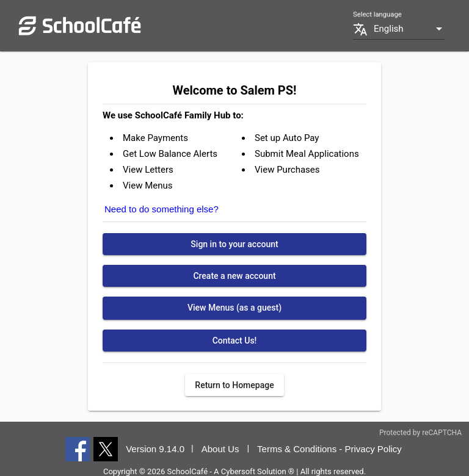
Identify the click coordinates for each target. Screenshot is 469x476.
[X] (106, 449)
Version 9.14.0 (155, 449)
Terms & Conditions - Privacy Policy (329, 449)
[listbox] (409, 29)
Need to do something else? (162, 209)
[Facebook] (78, 449)
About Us (220, 449)
